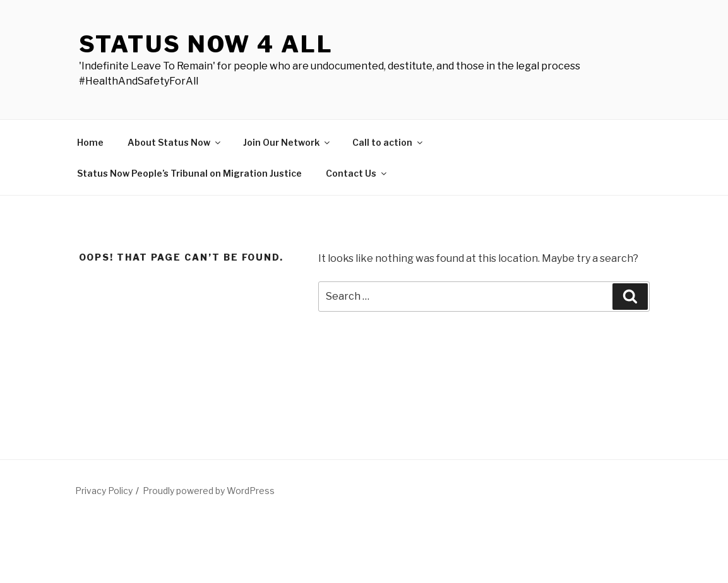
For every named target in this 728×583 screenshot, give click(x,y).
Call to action (388, 142)
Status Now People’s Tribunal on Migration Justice (189, 173)
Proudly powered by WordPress (209, 491)
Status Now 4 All (206, 44)
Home (90, 142)
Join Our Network (287, 142)
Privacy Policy (104, 491)
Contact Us (357, 173)
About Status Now (175, 142)
